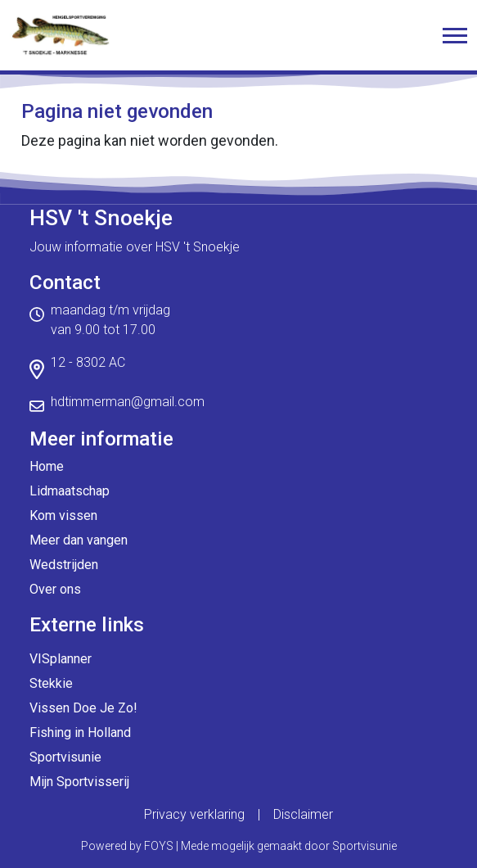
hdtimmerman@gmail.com (128, 402)
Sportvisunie (65, 757)
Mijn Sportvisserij (79, 782)
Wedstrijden (64, 565)
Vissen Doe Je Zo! (83, 708)
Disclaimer (303, 814)
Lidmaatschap (70, 491)
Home (47, 466)
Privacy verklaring (194, 814)
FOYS (159, 846)
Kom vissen (63, 515)
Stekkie (51, 683)
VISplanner (61, 659)
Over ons (55, 589)
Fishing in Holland (80, 732)
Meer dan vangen (79, 540)
